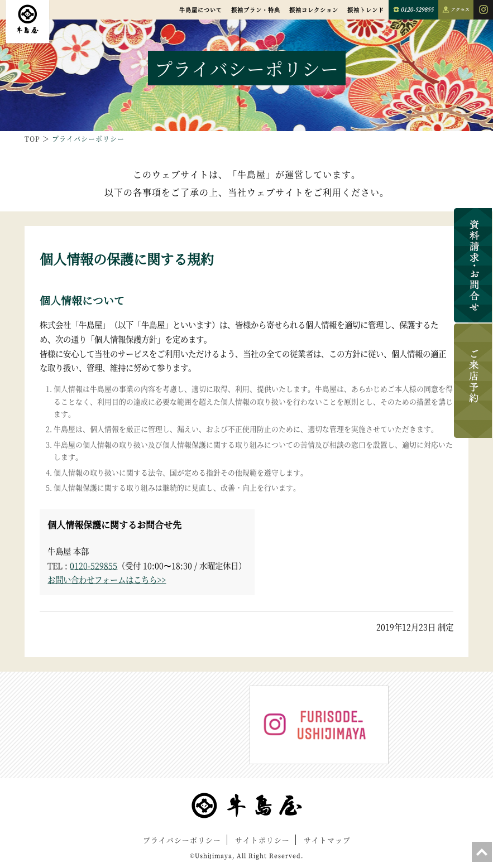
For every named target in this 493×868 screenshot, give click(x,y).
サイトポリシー (262, 840)
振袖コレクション (314, 10)
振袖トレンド (366, 10)
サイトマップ (327, 840)
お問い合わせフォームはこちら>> (107, 579)
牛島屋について (201, 10)
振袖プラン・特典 (256, 10)
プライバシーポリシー (182, 840)
